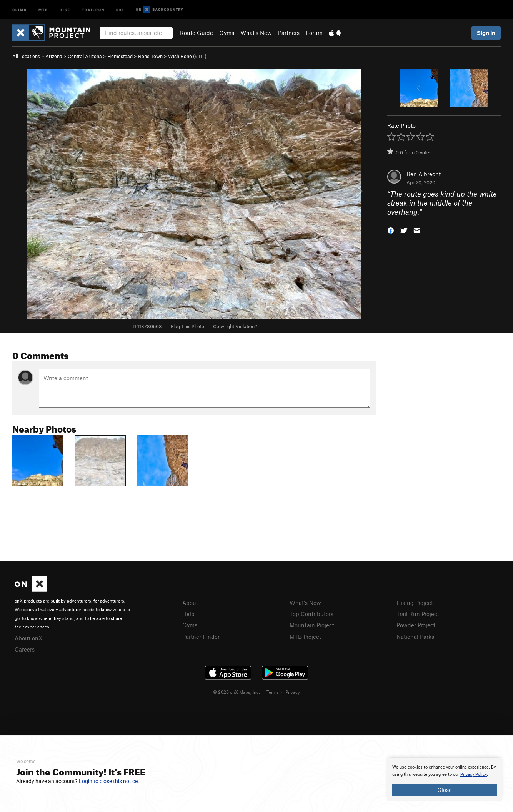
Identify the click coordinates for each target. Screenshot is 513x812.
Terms (273, 692)
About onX (28, 638)
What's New (256, 33)
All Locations (26, 56)
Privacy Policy (474, 774)
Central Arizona (85, 56)
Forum (314, 33)
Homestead (120, 56)
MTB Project (305, 637)
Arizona (54, 56)
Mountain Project (312, 625)
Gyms (227, 33)
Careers (25, 649)
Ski (120, 9)
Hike (65, 9)
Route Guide (197, 33)
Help (188, 614)
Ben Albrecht (424, 174)
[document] (445, 780)
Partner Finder (201, 637)
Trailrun (93, 9)
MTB (43, 9)
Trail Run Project (418, 614)
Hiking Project (415, 603)
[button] (391, 230)
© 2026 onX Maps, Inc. (237, 692)
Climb (20, 9)
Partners (289, 33)
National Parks (415, 637)
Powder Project (416, 625)
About (190, 603)
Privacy (293, 692)
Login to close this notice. (109, 781)
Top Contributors (311, 614)
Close (445, 790)
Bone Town (150, 56)
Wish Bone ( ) (187, 56)
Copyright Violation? (235, 326)
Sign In (486, 33)
